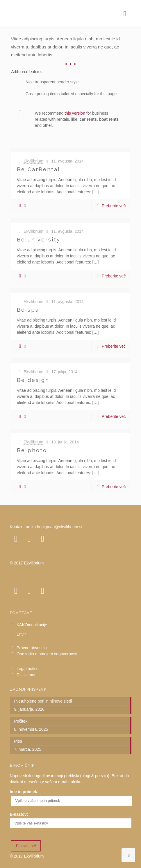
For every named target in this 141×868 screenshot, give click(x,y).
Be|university (39, 240)
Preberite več (114, 206)
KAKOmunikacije (32, 625)
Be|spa (28, 310)
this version (75, 113)
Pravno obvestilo (32, 648)
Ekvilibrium (33, 161)
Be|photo (32, 450)
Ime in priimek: (24, 792)
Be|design (33, 380)
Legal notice (28, 669)
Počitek (21, 721)
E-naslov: (19, 814)
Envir (21, 634)
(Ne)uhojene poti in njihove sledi (43, 701)
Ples (18, 741)
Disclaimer (26, 675)
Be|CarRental (39, 169)
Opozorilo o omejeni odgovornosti (47, 654)
